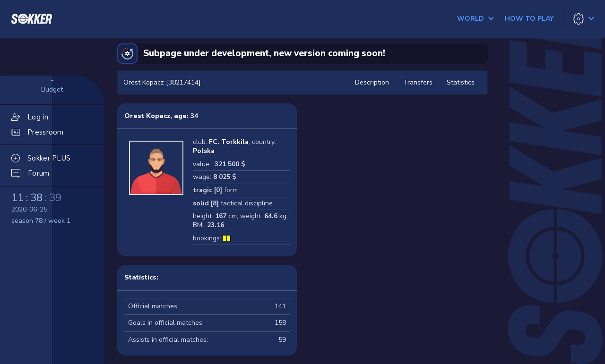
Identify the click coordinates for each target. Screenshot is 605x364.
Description (372, 82)
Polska (204, 151)
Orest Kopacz (147, 116)
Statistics (461, 82)
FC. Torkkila (229, 142)
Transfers (418, 82)
